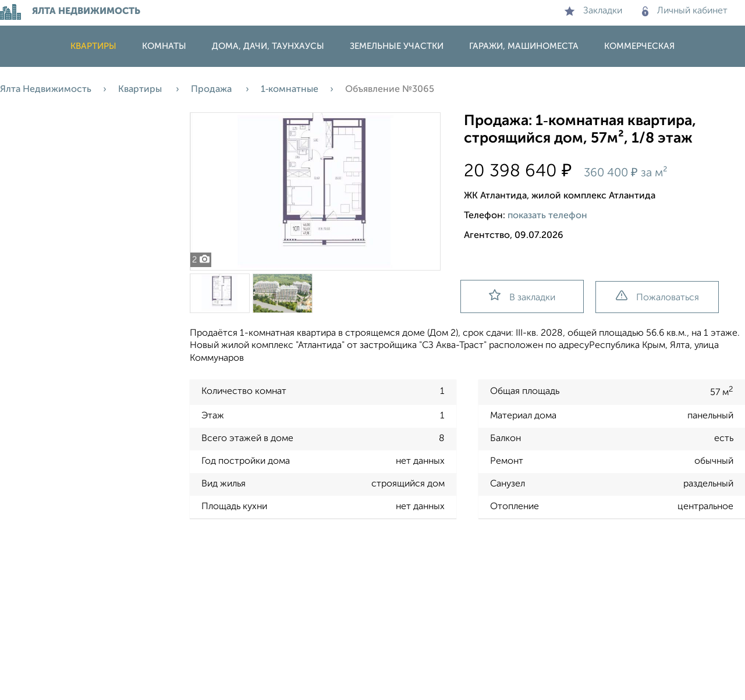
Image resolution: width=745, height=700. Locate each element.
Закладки (593, 11)
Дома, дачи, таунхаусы (268, 46)
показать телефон (547, 216)
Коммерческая (639, 46)
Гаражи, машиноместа (524, 46)
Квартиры (93, 46)
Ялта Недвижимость (46, 90)
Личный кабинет (685, 11)
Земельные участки (397, 46)
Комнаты (164, 46)
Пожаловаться (657, 296)
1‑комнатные (290, 90)
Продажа (212, 90)
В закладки (522, 296)
